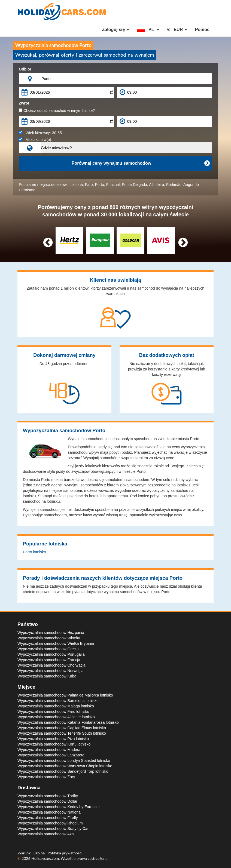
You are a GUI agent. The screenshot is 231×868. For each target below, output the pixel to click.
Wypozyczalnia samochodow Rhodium (50, 823)
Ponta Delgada (134, 185)
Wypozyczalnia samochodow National (49, 812)
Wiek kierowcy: (40, 133)
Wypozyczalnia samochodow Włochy (49, 638)
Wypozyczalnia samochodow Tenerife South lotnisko (62, 733)
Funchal (113, 185)
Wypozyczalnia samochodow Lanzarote (51, 755)
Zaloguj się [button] (115, 30)
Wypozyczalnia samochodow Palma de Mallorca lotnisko (65, 695)
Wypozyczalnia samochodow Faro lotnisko (53, 711)
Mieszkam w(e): (36, 140)
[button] (148, 30)
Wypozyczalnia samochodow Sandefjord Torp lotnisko (63, 771)
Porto (99, 185)
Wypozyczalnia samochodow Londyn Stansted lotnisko (64, 760)
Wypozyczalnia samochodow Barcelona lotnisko (58, 701)
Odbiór (25, 69)
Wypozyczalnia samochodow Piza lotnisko (53, 739)
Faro (89, 185)
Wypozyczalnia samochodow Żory (46, 777)
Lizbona (76, 185)
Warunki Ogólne (32, 853)
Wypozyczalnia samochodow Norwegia (51, 671)
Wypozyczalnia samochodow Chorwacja (51, 665)
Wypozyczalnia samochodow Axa (46, 834)
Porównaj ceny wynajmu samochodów (141, 163)
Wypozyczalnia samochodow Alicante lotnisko (56, 717)
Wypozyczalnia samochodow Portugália (51, 654)
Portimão (174, 185)
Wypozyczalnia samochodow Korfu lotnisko (54, 744)
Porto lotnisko (34, 552)
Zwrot (24, 103)
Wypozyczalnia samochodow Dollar (47, 801)
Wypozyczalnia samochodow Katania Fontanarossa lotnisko (68, 722)
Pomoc (202, 30)
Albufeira (156, 185)
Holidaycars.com (45, 858)
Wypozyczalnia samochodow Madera (49, 750)
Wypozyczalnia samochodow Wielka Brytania (56, 643)
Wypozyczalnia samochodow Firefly (48, 818)
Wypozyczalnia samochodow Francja (49, 660)
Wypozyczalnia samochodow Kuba (47, 676)
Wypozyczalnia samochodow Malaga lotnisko (56, 706)
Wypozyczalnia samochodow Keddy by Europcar (59, 807)
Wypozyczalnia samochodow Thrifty (48, 796)
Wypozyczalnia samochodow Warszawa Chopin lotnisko (65, 766)
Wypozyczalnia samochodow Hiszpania (51, 633)
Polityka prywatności (65, 853)
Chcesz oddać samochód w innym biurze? (57, 111)
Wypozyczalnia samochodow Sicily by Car (53, 829)
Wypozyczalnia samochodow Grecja (48, 649)
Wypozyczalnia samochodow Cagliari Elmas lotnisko (62, 728)
